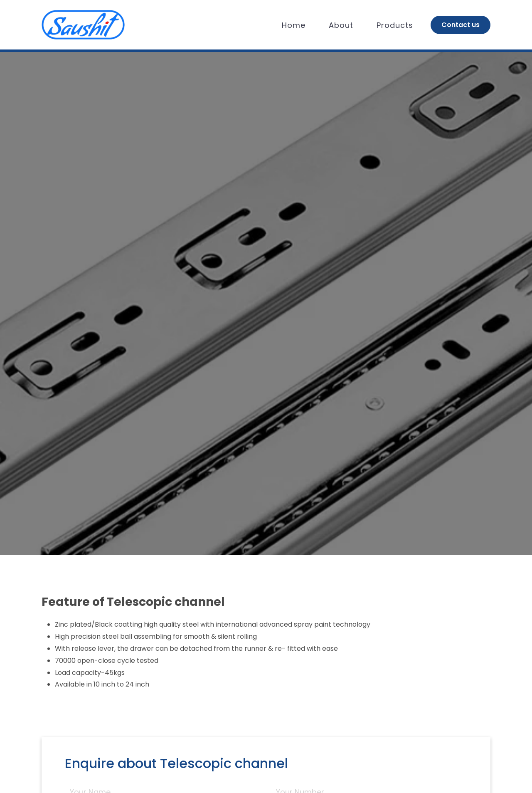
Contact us (461, 25)
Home (294, 25)
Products (395, 25)
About (341, 25)
